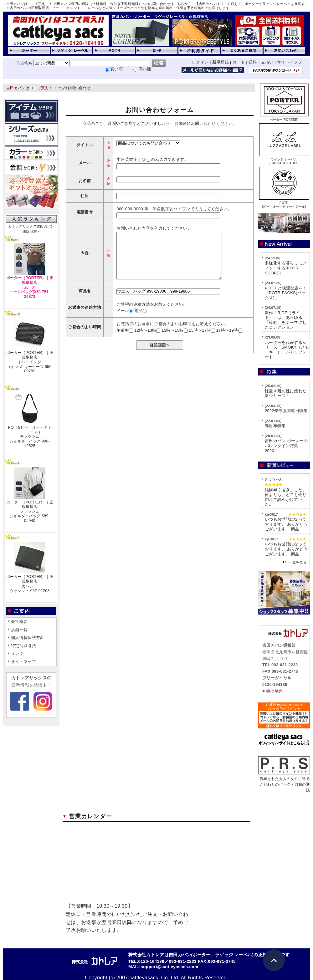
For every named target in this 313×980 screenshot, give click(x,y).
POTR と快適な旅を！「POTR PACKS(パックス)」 (286, 293)
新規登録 (221, 62)
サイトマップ (290, 62)
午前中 (125, 340)
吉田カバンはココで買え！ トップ (36, 88)
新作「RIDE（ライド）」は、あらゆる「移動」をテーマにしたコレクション (286, 320)
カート (239, 62)
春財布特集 (275, 426)
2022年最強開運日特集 (286, 411)
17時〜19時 (229, 340)
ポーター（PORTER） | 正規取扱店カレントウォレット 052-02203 (30, 584)
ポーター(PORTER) (284, 118)
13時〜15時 (174, 340)
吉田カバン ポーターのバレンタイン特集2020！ (286, 446)
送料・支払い (261, 62)
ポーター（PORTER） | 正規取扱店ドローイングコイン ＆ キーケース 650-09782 (30, 362)
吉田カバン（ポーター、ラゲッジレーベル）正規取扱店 (160, 17)
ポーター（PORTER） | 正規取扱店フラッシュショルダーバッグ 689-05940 (30, 511)
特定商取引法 (23, 646)
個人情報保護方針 (28, 638)
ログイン (200, 62)
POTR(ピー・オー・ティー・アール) (284, 203)
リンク (17, 653)
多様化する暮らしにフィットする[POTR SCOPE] (286, 268)
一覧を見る (298, 562)
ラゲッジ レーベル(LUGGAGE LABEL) (284, 159)
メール (125, 320)
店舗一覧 (19, 630)
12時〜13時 (147, 340)
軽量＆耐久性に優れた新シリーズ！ (286, 393)
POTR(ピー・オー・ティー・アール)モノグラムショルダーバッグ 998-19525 (30, 437)
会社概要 (19, 622)
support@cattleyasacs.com (169, 967)
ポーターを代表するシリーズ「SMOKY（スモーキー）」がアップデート (287, 350)
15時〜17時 (202, 340)
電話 (141, 320)
